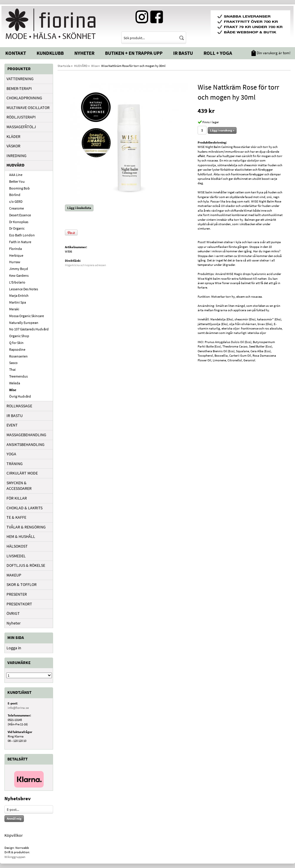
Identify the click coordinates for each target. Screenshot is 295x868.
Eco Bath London (22, 235)
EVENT (12, 425)
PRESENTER (17, 594)
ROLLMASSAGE (19, 406)
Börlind (15, 195)
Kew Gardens (19, 275)
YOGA (11, 454)
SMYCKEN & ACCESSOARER (19, 486)
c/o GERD (16, 201)
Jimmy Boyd (19, 269)
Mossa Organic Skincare (27, 316)
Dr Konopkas (19, 222)
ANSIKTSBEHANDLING (26, 444)
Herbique (16, 255)
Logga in (14, 648)
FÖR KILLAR (17, 498)
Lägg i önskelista (79, 208)
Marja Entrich (19, 295)
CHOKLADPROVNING (24, 98)
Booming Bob (19, 188)
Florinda (15, 249)
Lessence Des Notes (24, 289)
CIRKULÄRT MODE (22, 473)
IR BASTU (15, 416)
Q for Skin (16, 343)
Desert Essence (20, 215)
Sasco (13, 363)
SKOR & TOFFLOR (22, 584)
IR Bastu (183, 53)
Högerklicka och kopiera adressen (85, 265)
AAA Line (16, 175)
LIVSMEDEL (16, 556)
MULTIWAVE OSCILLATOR (28, 108)
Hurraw (15, 262)
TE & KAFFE (16, 517)
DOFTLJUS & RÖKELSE (26, 565)
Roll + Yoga (218, 53)
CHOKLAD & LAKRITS (24, 508)
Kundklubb (50, 53)
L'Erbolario (17, 282)
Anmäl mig (14, 818)
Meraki (14, 309)
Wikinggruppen (15, 857)
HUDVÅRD (15, 165)
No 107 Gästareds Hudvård (29, 329)
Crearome (17, 208)
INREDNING (17, 156)
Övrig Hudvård (20, 396)
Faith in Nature (20, 242)
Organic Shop (19, 336)
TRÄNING (15, 464)
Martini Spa (18, 302)
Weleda (15, 383)
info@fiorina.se (18, 708)
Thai (12, 369)
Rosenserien (18, 356)
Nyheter (84, 53)
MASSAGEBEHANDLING (26, 435)
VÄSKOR (13, 146)
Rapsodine (17, 349)
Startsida (64, 66)
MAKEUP (14, 575)
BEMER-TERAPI (19, 88)
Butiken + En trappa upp (134, 53)
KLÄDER (13, 136)
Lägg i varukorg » (222, 130)
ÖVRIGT (13, 613)
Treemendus (18, 376)
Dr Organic (17, 228)
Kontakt (16, 53)
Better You (17, 181)
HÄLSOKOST (17, 546)
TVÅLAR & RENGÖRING (26, 527)
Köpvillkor (14, 835)
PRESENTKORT (19, 604)
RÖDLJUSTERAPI (21, 117)
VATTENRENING (20, 79)
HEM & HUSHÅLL (21, 536)
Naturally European (24, 323)
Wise (13, 390)
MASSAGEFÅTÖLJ (21, 127)
